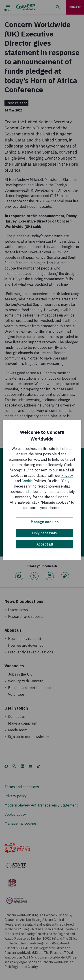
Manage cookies (45, 522)
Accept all (45, 544)
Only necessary (45, 533)
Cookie (27, 481)
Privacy (67, 475)
